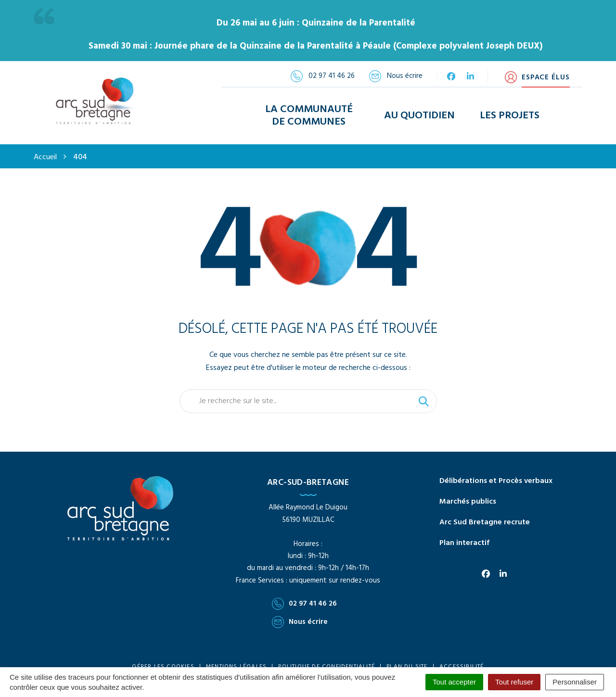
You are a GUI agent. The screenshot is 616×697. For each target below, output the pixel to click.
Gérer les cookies (163, 657)
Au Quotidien (419, 111)
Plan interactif (464, 533)
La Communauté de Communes (309, 111)
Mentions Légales (236, 657)
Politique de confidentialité (327, 657)
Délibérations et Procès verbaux (496, 471)
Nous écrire (300, 612)
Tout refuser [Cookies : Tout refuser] (514, 682)
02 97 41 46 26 (304, 594)
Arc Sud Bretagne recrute (485, 513)
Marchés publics (468, 492)
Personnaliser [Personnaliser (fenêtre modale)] (575, 682)
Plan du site (407, 657)
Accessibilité (462, 657)
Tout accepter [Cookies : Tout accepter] (454, 682)
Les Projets (510, 111)
